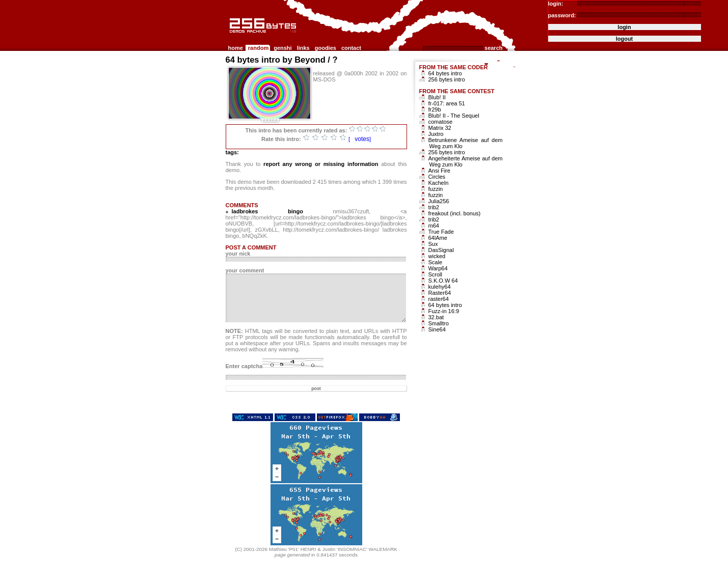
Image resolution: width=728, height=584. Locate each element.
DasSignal (441, 250)
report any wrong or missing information (321, 164)
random (258, 48)
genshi (282, 48)
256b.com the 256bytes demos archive (230, 37)
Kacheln (439, 183)
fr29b (435, 109)
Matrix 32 (440, 128)
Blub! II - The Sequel (454, 116)
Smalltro (439, 323)
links (303, 48)
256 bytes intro (447, 79)
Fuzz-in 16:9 (444, 311)
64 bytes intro (445, 73)
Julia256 (439, 201)
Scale (436, 262)
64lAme (438, 238)
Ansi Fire (439, 171)
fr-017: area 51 (447, 103)
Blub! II (437, 97)
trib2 (434, 207)
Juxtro (436, 134)
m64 (434, 226)
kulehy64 (440, 287)
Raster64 (440, 293)
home (236, 48)
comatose (441, 122)
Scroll (436, 274)
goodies (326, 48)
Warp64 (438, 268)
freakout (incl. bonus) (455, 213)
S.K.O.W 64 (443, 281)
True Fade (441, 232)
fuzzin (436, 189)
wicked (437, 256)
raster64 (439, 299)
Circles (437, 177)
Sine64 (437, 329)
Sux (433, 244)
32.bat (436, 317)
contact (351, 48)
